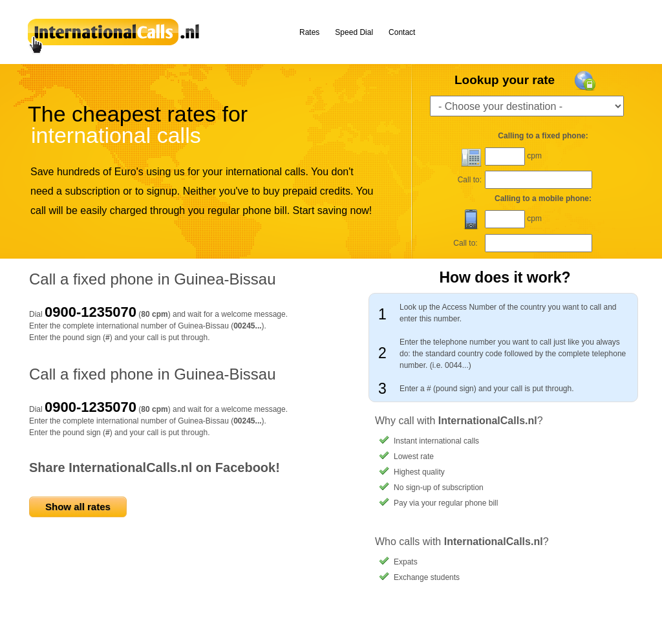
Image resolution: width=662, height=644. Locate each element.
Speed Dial (354, 32)
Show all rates (78, 507)
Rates (309, 32)
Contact (402, 32)
